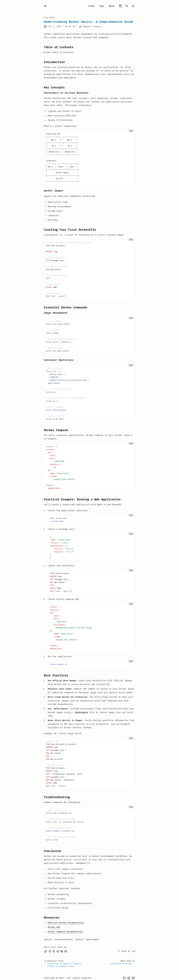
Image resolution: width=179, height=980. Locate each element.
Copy (131, 130)
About (112, 6)
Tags (102, 6)
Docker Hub (54, 925)
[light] (133, 6)
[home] (45, 6)
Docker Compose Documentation (65, 929)
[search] (127, 6)
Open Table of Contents (60, 52)
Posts (92, 6)
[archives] (120, 6)
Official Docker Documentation (66, 920)
